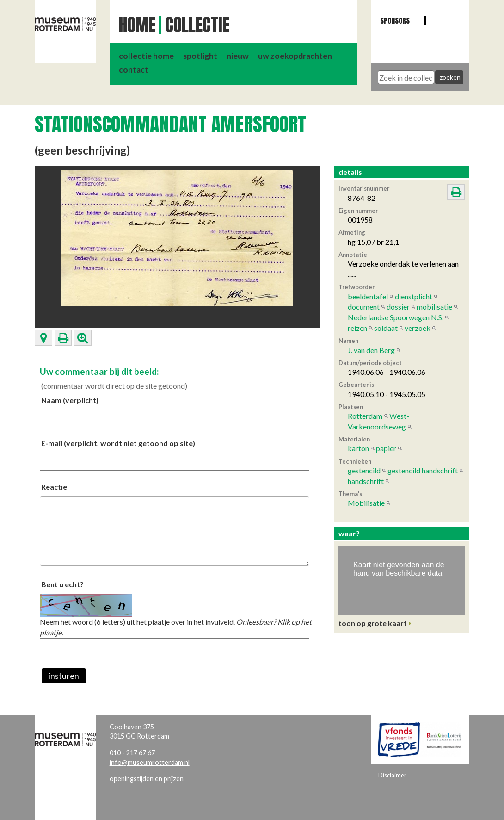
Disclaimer (392, 775)
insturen (64, 676)
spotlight (200, 56)
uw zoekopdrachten (295, 56)
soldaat (386, 328)
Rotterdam (365, 416)
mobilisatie (434, 307)
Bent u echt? (62, 584)
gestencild (364, 470)
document (364, 307)
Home (137, 25)
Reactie (54, 487)
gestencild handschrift (423, 470)
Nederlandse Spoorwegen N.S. (396, 317)
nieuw (238, 56)
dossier (398, 307)
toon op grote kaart (373, 623)
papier (386, 448)
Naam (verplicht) (70, 400)
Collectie (197, 25)
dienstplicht (414, 296)
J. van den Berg (371, 350)
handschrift (366, 481)
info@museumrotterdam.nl (150, 762)
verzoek (418, 328)
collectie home (146, 56)
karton (358, 448)
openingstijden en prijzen (147, 779)
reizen (357, 328)
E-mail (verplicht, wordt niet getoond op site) (118, 443)
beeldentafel (368, 296)
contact (134, 70)
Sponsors (395, 21)
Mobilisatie (366, 503)
